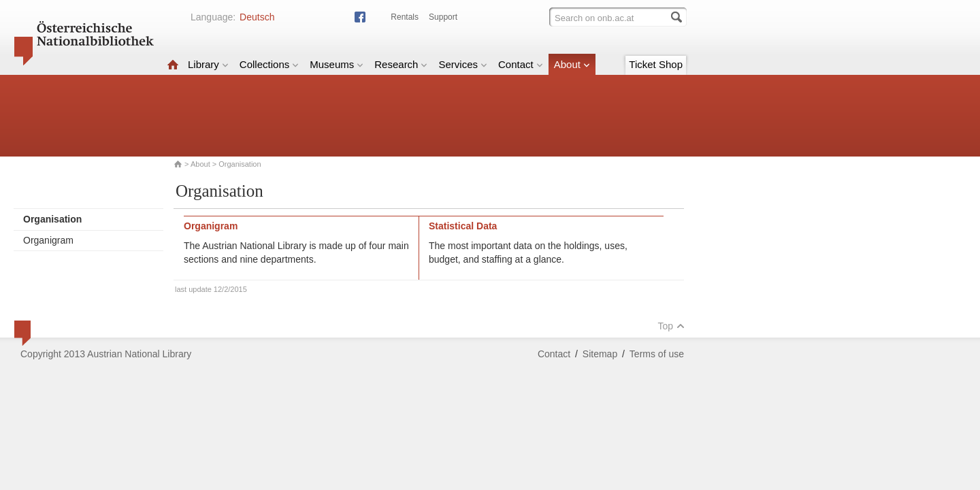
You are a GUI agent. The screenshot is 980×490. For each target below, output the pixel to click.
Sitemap (600, 354)
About (572, 64)
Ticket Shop (656, 64)
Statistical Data (463, 226)
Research (401, 64)
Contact (521, 64)
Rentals (405, 17)
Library (208, 64)
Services (463, 64)
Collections (269, 64)
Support (443, 17)
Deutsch (257, 17)
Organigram (48, 240)
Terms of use (657, 354)
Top (671, 326)
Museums (337, 64)
